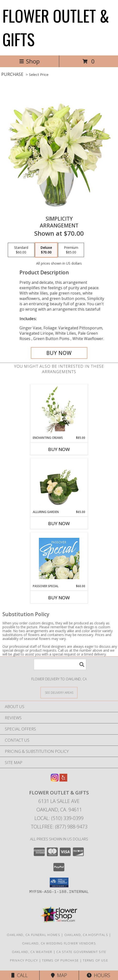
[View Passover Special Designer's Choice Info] (59, 558)
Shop (29, 61)
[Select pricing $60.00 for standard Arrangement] (21, 250)
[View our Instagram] (55, 780)
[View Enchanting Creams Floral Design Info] (59, 410)
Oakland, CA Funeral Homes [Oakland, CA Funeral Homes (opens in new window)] (34, 935)
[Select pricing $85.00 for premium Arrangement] (71, 250)
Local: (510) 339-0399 (59, 818)
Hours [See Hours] (98, 975)
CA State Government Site (81, 952)
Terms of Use (95, 960)
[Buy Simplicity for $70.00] (59, 353)
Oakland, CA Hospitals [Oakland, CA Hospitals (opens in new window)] (86, 935)
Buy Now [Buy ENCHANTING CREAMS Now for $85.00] (59, 449)
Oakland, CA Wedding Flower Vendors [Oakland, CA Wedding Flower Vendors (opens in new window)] (59, 943)
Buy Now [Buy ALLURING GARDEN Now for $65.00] (59, 523)
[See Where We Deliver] (59, 692)
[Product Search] (60, 664)
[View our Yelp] (63, 780)
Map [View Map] (59, 975)
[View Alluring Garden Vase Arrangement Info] (59, 484)
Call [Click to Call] (20, 975)
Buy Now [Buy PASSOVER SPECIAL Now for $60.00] (59, 598)
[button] (59, 882)
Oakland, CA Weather (32, 952)
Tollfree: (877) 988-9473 (59, 827)
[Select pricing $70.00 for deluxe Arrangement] (46, 250)
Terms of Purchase (60, 960)
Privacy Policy (24, 960)
